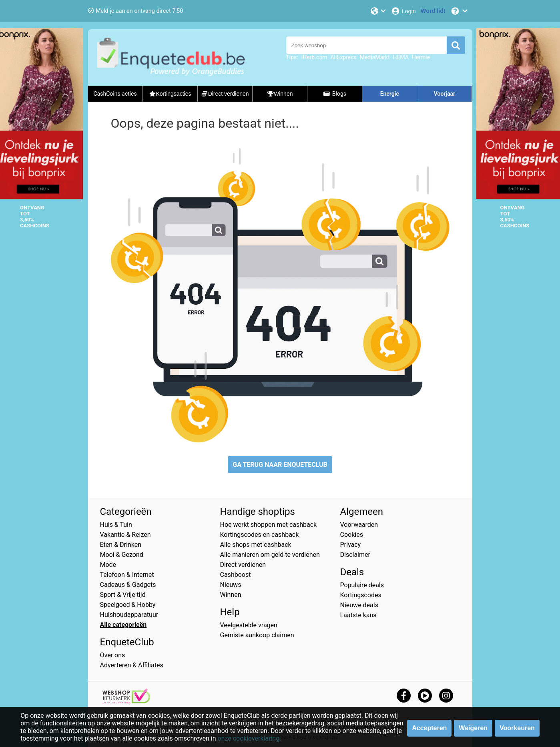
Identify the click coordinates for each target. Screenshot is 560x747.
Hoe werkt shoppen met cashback (269, 525)
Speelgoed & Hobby (128, 605)
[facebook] (404, 696)
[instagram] (446, 696)
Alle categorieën (123, 625)
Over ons (113, 655)
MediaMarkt (375, 57)
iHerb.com (314, 57)
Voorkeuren (517, 728)
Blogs (335, 94)
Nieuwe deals (359, 605)
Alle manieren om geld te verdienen (270, 555)
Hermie (421, 57)
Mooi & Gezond (122, 555)
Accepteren (429, 728)
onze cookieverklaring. (250, 738)
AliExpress (343, 57)
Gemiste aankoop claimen (257, 635)
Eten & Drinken (121, 545)
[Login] (403, 11)
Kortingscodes (361, 595)
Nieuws (231, 585)
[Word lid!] (433, 11)
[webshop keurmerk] (126, 701)
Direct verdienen (243, 565)
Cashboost (236, 575)
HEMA (400, 57)
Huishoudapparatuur (129, 615)
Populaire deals (362, 585)
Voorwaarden (359, 525)
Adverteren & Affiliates (132, 665)
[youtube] (425, 696)
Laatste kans (358, 615)
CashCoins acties (115, 94)
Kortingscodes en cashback (260, 535)
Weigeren (473, 728)
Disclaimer (355, 555)
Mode (108, 565)
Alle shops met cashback (256, 545)
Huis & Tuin (116, 525)
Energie (390, 94)
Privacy (351, 545)
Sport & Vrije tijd (123, 595)
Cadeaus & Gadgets (128, 585)
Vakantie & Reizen (125, 535)
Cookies (352, 535)
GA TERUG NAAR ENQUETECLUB (280, 465)
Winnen (231, 595)
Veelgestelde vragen (249, 625)
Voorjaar (445, 94)
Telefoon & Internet (127, 575)
